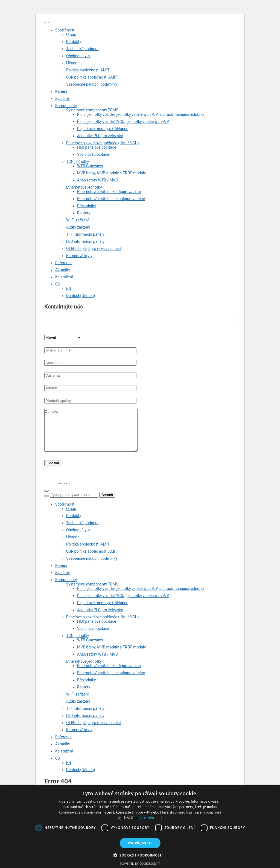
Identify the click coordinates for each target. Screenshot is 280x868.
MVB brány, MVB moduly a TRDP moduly (111, 173)
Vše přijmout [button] (140, 843)
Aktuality (63, 270)
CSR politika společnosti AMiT (92, 77)
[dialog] (140, 827)
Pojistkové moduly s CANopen (103, 129)
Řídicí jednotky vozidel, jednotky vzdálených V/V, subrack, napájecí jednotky (141, 114)
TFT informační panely (85, 234)
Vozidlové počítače (93, 154)
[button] (140, 855)
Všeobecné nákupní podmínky (92, 84)
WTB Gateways (90, 166)
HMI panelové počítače (97, 147)
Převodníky (86, 206)
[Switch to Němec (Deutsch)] (151, 296)
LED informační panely (85, 241)
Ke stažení (64, 277)
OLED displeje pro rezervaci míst (94, 249)
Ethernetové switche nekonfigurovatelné (111, 199)
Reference (64, 263)
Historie (73, 63)
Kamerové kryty (79, 256)
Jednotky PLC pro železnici (100, 136)
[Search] (46, 504)
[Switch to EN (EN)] (151, 289)
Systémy (62, 99)
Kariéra (61, 91)
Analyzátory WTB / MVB (97, 180)
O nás (71, 34)
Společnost (65, 30)
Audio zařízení (78, 227)
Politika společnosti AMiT (88, 70)
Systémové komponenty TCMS (92, 110)
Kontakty (74, 42)
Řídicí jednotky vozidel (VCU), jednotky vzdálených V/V (123, 122)
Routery (84, 213)
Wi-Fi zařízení (78, 220)
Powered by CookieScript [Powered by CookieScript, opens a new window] (140, 863)
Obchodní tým (78, 56)
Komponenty (66, 106)
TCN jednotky (78, 162)
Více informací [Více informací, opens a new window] (151, 818)
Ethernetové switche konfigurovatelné (109, 192)
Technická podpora (82, 49)
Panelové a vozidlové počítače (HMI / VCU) (103, 143)
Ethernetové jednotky (84, 187)
